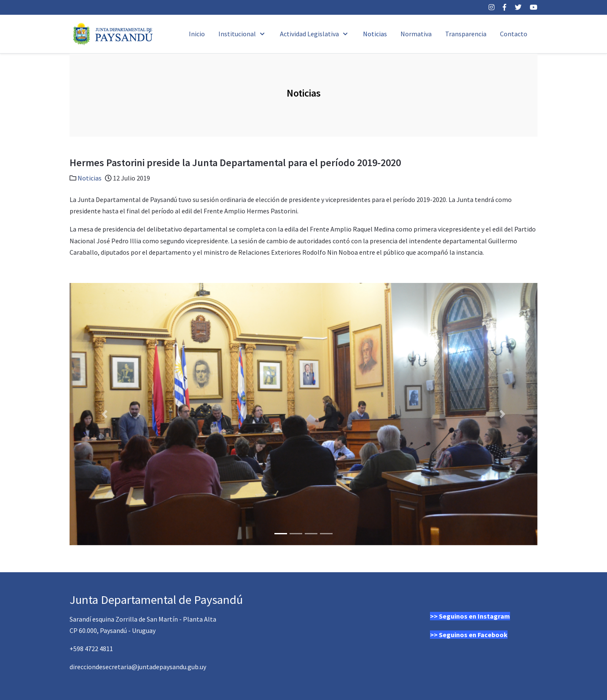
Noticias (90, 178)
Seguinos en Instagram (474, 616)
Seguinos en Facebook (473, 635)
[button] (105, 414)
